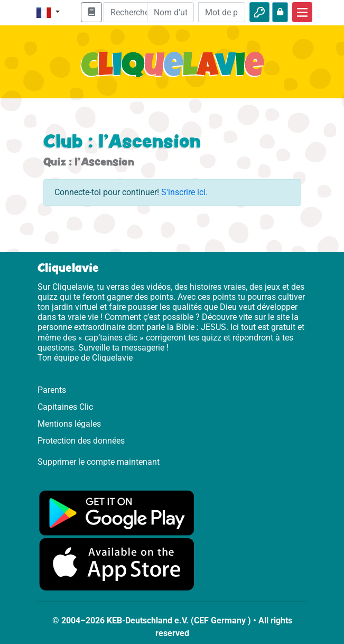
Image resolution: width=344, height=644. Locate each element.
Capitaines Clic (65, 407)
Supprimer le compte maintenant (99, 462)
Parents (52, 390)
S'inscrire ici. (184, 192)
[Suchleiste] (133, 12)
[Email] (170, 12)
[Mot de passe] (222, 12)
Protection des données (81, 441)
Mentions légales (69, 424)
